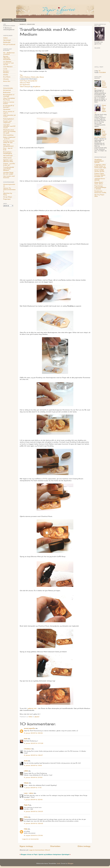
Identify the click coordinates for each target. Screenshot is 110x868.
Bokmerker (7, 92)
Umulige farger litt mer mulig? (8, 173)
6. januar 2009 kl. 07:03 (34, 743)
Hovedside (7, 20)
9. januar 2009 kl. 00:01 (33, 811)
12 (99, 71)
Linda (5, 69)
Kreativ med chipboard (7, 122)
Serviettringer (8, 156)
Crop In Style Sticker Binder (99, 170)
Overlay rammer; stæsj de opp (9, 142)
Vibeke (26, 783)
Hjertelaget (7, 40)
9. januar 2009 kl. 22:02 (33, 823)
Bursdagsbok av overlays (9, 95)
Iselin (26, 739)
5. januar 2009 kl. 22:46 (33, 733)
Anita (26, 761)
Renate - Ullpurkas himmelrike (7, 58)
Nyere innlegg (26, 846)
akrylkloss (37, 87)
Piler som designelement (8, 145)
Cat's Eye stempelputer (29, 81)
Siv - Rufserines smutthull (9, 53)
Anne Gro (7, 81)
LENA (26, 771)
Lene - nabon (29, 793)
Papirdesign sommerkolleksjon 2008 (100, 187)
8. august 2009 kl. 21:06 (33, 835)
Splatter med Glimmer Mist (8, 161)
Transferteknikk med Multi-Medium (9, 169)
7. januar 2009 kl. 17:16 (33, 788)
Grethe (6, 75)
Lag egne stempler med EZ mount (9, 126)
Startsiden (55, 846)
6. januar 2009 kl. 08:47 (33, 755)
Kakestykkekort (9, 119)
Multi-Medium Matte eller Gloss (32, 77)
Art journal (7, 90)
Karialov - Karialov (7, 72)
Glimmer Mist (25, 83)
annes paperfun (30, 728)
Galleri (5, 38)
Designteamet (20, 20)
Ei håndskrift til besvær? (9, 106)
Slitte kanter (8, 158)
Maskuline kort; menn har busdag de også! (9, 131)
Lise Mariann (8, 67)
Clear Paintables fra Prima (9, 99)
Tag (21, 75)
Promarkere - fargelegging (8, 153)
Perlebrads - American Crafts (100, 192)
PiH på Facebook (9, 44)
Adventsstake (8, 88)
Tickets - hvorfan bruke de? (9, 164)
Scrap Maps (8, 197)
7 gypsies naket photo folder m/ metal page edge (100, 166)
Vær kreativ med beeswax (9, 177)
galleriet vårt (32, 708)
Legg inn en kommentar (30, 839)
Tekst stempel (25, 87)
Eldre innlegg (84, 846)
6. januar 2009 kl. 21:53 (33, 777)
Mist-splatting (8, 135)
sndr (59, 863)
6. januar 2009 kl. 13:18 (33, 765)
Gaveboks (7, 109)
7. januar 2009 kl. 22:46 (33, 800)
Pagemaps (7, 199)
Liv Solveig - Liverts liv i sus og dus (8, 63)
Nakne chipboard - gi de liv (9, 138)
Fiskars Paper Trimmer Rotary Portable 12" (100, 175)
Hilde (26, 829)
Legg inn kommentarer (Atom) (39, 850)
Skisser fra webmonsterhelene (9, 190)
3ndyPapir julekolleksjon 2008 (99, 161)
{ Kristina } (28, 749)
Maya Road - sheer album (99, 183)
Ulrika (26, 817)
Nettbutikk (7, 42)
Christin (6, 79)
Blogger (71, 863)
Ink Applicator (25, 85)
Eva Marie (7, 77)
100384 (102, 72)
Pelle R (26, 805)
